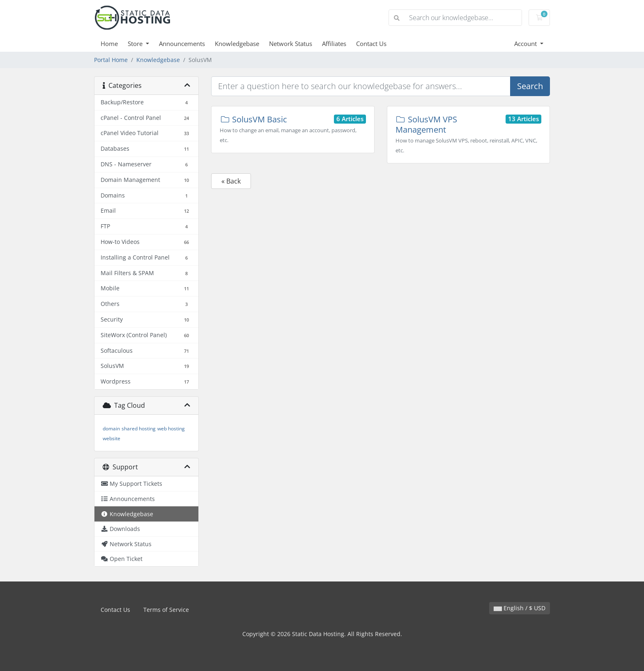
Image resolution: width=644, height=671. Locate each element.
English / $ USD (520, 608)
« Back (231, 181)
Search (530, 86)
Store (136, 44)
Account (526, 44)
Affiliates (334, 44)
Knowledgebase (237, 44)
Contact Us (371, 44)
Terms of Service (166, 610)
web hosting (171, 429)
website (112, 438)
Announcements (182, 44)
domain (111, 429)
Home (109, 44)
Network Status (291, 44)
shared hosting (139, 429)
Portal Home (111, 60)
